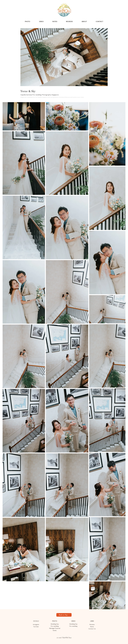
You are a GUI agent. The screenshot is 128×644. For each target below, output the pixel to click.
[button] (28, 21)
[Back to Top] (64, 615)
